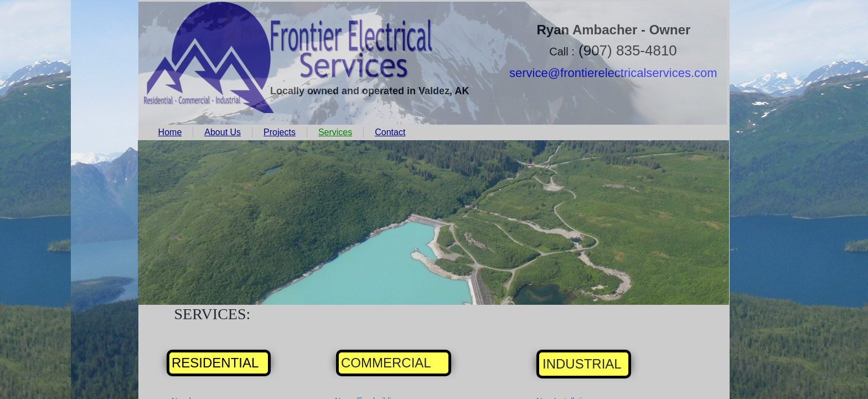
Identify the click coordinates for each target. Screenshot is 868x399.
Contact (390, 132)
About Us (223, 132)
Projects (280, 132)
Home (170, 132)
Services (335, 132)
